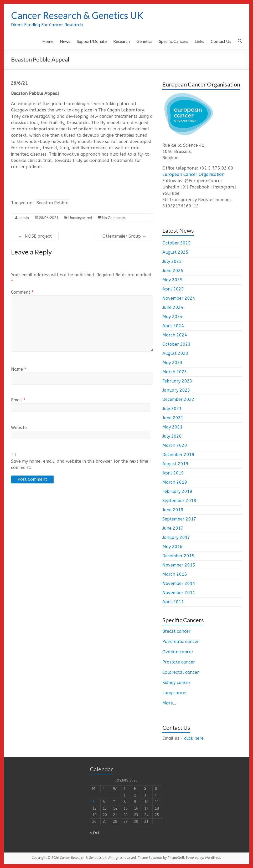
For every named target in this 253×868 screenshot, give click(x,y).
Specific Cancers (174, 41)
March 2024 (175, 335)
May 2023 (172, 363)
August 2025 (175, 252)
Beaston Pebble (52, 203)
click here (194, 738)
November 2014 (179, 583)
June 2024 (173, 307)
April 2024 (173, 326)
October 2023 (177, 344)
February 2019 (177, 491)
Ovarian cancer (178, 652)
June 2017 (173, 528)
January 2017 (176, 537)
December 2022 (178, 399)
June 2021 (173, 418)
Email (18, 400)
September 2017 (179, 519)
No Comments (114, 218)
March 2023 (175, 372)
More (168, 703)
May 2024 (172, 317)
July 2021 (172, 409)
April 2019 (173, 473)
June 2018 (173, 510)
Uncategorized (80, 218)
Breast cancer (176, 631)
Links (199, 41)
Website (19, 428)
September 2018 (179, 501)
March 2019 (175, 482)
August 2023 (175, 353)
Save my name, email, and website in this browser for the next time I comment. (81, 464)
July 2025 (172, 261)
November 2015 (179, 565)
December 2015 (178, 556)
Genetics (144, 41)
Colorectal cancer (181, 672)
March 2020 (175, 445)
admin (24, 218)
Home (48, 41)
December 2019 (178, 455)
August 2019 (175, 464)
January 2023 (176, 390)
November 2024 (179, 298)
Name (19, 369)
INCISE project (35, 236)
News (65, 41)
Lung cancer (175, 693)
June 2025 (173, 271)
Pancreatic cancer (181, 642)
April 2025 (173, 289)
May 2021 (172, 427)
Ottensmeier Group (124, 236)
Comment (22, 292)
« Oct (95, 833)
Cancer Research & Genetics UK (77, 15)
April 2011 (173, 602)
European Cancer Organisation (193, 174)
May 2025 (172, 280)
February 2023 (177, 381)
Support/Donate (92, 41)
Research (122, 41)
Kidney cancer (176, 683)
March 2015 (175, 574)
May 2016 (172, 547)
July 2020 (172, 436)
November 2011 (179, 593)
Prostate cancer (179, 662)
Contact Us (221, 41)
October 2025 (177, 243)
